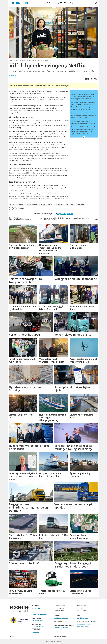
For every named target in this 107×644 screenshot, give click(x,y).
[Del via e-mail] (91, 79)
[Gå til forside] (20, 3)
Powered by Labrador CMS (53, 641)
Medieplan (35, 633)
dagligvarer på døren (62, 205)
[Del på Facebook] (86, 79)
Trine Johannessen (38, 627)
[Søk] (96, 3)
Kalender (51, 3)
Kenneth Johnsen (37, 620)
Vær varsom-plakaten (84, 624)
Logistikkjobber (62, 3)
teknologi (13, 205)
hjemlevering (48, 205)
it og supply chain (36, 205)
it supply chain (24, 205)
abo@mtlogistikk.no (61, 628)
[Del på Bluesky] (97, 79)
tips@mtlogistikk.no (61, 618)
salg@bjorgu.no (82, 618)
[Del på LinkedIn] (89, 79)
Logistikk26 (74, 3)
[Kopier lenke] (94, 79)
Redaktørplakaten (83, 626)
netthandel (80, 205)
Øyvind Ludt (36, 608)
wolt (73, 205)
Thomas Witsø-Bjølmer (39, 614)
